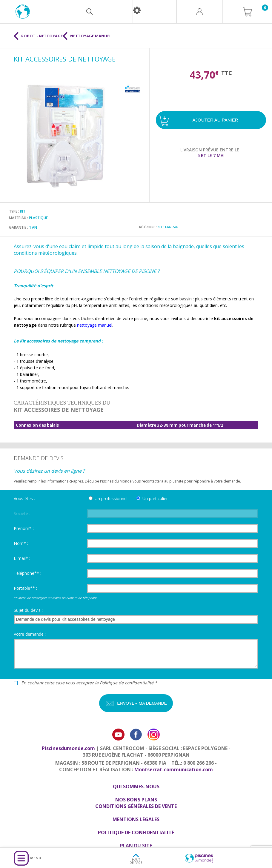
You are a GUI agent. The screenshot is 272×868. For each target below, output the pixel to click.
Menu (36, 858)
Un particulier (155, 498)
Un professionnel (111, 498)
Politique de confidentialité (127, 683)
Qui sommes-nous (136, 786)
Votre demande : (30, 634)
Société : (22, 513)
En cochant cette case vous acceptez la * (89, 683)
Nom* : (21, 543)
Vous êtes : (24, 498)
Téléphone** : (27, 573)
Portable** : (25, 588)
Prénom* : (24, 528)
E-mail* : (22, 558)
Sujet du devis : (28, 610)
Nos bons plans (136, 800)
